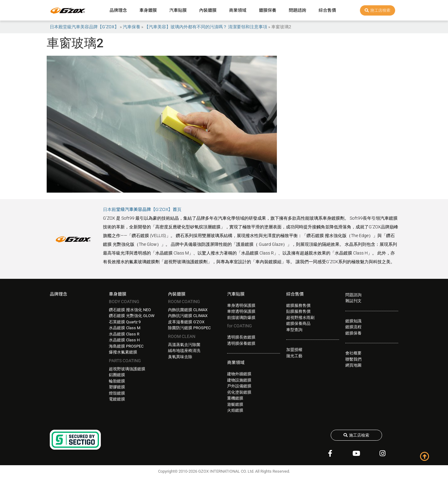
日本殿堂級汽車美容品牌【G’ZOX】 (84, 27)
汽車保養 (132, 27)
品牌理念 (118, 10)
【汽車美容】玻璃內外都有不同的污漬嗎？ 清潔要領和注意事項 (206, 27)
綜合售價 (327, 10)
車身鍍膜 (148, 10)
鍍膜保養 (268, 10)
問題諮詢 (297, 10)
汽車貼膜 (178, 10)
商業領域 (238, 10)
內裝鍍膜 (208, 10)
